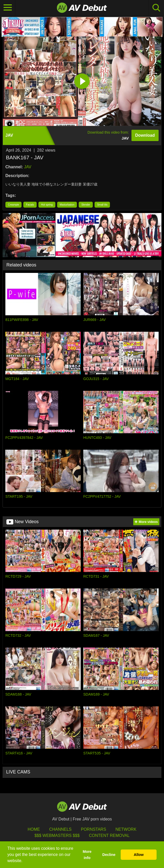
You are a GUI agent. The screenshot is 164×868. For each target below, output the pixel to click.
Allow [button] (139, 855)
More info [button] (87, 855)
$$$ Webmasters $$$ (57, 835)
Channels (60, 829)
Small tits (102, 205)
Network (126, 829)
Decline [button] (109, 855)
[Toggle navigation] (8, 8)
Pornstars (94, 829)
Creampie (13, 205)
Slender (86, 205)
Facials (30, 205)
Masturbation (67, 205)
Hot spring (47, 205)
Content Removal (109, 835)
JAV (28, 167)
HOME (34, 829)
